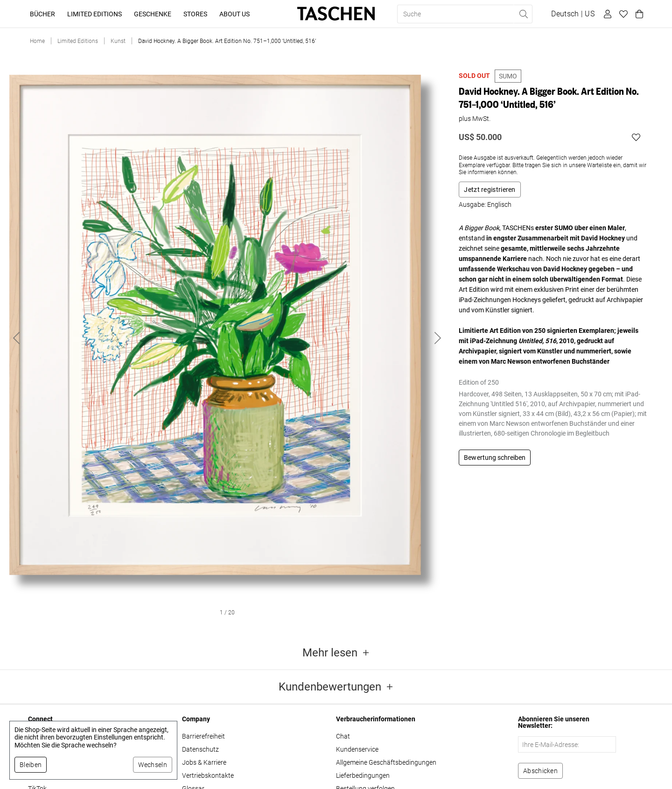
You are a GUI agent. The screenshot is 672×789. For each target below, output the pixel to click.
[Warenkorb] (638, 14)
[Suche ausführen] (523, 14)
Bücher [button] (42, 14)
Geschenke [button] (153, 14)
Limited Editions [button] (94, 14)
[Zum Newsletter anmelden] (540, 771)
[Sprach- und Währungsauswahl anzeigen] (573, 14)
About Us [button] (234, 14)
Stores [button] (195, 14)
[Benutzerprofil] (606, 14)
